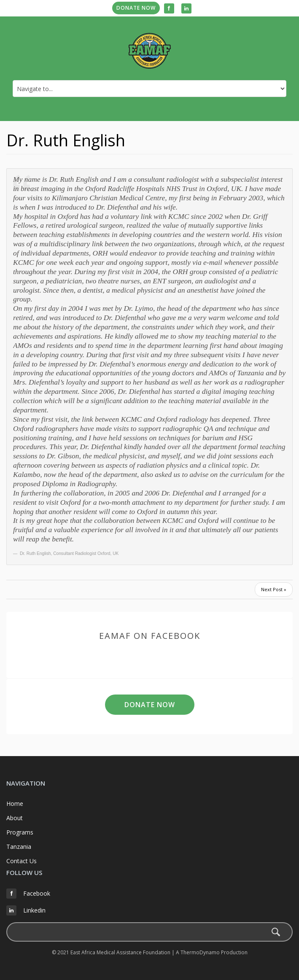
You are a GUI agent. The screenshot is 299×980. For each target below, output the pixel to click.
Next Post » (274, 589)
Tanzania (19, 847)
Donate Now (136, 8)
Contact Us (22, 861)
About (15, 818)
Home (15, 804)
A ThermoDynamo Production (212, 952)
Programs (20, 832)
